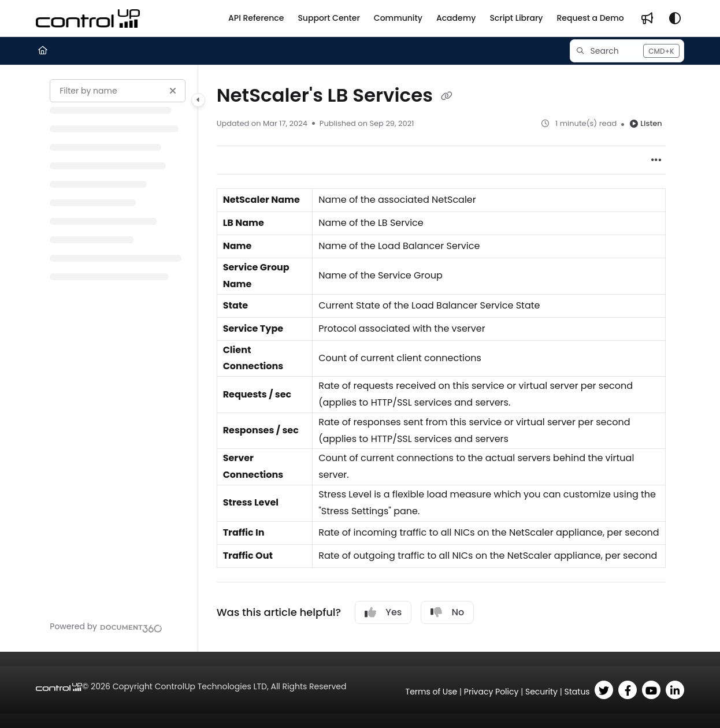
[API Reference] (256, 18)
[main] (441, 359)
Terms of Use (432, 692)
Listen (646, 123)
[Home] (43, 51)
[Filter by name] (118, 91)
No (447, 612)
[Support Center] (329, 18)
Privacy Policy (491, 692)
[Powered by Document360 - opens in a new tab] (106, 627)
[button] (627, 51)
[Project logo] (88, 18)
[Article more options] (656, 160)
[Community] (398, 18)
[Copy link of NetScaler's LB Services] (447, 96)
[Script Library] (516, 18)
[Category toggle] (198, 100)
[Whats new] (647, 18)
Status (577, 692)
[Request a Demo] (590, 18)
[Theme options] (675, 18)
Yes (383, 612)
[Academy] (456, 18)
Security (541, 692)
